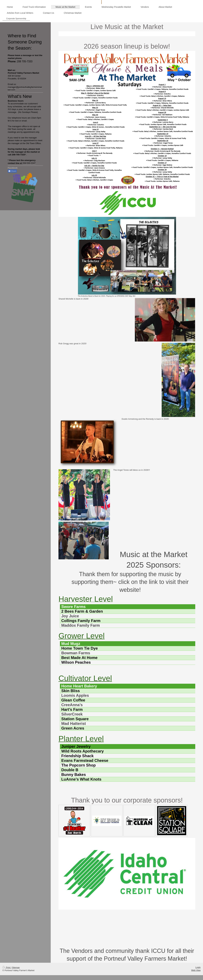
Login (198, 967)
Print (7, 967)
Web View (196, 970)
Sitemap (16, 967)
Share (12, 171)
